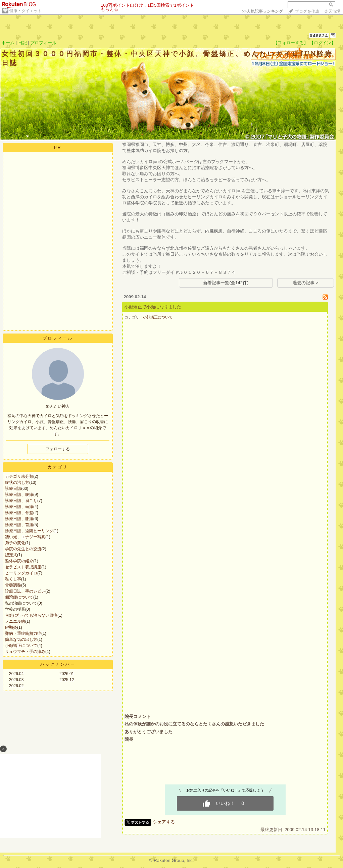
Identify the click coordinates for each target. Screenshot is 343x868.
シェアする (164, 822)
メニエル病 (15, 621)
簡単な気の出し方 (21, 640)
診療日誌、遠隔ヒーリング (29, 531)
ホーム (8, 43)
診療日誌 (13, 489)
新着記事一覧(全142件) (226, 283)
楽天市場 (332, 11)
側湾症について (19, 597)
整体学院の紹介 (19, 561)
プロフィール (43, 43)
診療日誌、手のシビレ (25, 591)
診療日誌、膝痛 (19, 519)
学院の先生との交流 (23, 549)
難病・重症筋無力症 (23, 633)
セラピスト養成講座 (23, 567)
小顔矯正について (21, 646)
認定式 (11, 555)
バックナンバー (58, 664)
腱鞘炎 (11, 627)
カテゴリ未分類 (19, 476)
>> (262, 11)
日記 (22, 43)
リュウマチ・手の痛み (25, 652)
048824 (319, 36)
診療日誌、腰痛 (19, 495)
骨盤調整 (13, 585)
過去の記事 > (306, 283)
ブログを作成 (307, 11)
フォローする (58, 449)
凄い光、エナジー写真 (25, 537)
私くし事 (13, 579)
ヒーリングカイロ (21, 573)
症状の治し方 (17, 482)
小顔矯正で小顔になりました (153, 307)
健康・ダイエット (26, 11)
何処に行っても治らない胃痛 (31, 615)
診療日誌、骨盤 (19, 513)
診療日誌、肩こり (21, 501)
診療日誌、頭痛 (19, 507)
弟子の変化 (15, 543)
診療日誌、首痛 (19, 525)
